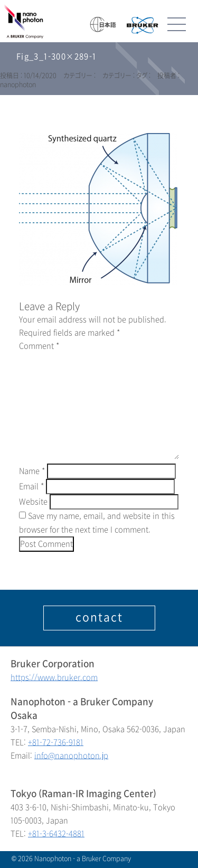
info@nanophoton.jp (71, 756)
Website (33, 502)
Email (31, 487)
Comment (39, 346)
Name (32, 471)
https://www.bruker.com (54, 678)
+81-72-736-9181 (56, 743)
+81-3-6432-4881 (56, 834)
